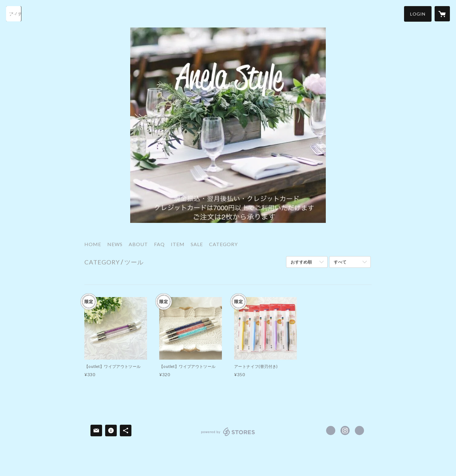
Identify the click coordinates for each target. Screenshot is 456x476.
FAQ (159, 244)
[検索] (14, 14)
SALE (197, 244)
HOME (93, 244)
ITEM (178, 244)
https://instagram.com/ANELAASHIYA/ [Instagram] (345, 431)
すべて (340, 262)
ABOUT (138, 244)
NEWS (115, 244)
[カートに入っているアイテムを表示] (442, 14)
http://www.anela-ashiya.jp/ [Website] (359, 431)
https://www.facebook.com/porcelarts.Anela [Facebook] (331, 431)
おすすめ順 (301, 262)
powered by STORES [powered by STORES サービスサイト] (228, 436)
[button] (418, 14)
